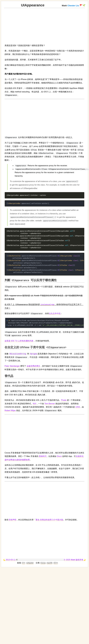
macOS (49, 563)
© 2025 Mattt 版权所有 (74, 560)
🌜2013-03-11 (10, 560)
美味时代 (43, 456)
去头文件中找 (55, 314)
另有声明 (12, 520)
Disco (59, 456)
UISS (78, 407)
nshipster (30, 563)
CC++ (56, 563)
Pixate (64, 400)
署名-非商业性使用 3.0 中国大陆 (49, 520)
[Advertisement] (33, 25)
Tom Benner (50, 404)
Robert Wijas (10, 410)
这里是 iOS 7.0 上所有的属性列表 (19, 341)
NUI (35, 404)
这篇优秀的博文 (33, 366)
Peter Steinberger (12, 366)
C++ (24, 563)
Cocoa (43, 563)
